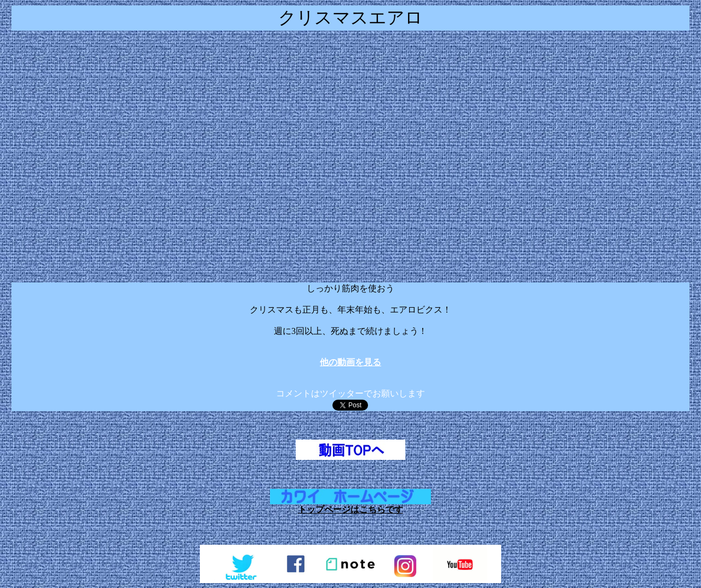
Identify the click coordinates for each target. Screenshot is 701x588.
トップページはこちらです (350, 509)
